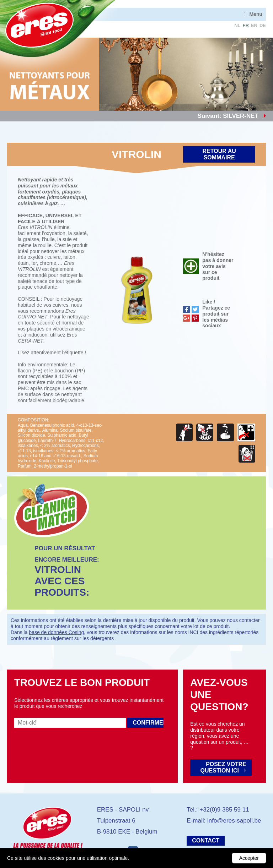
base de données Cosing (56, 632)
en (254, 25)
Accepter (249, 858)
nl (237, 25)
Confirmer (148, 723)
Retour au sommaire (219, 154)
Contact (206, 840)
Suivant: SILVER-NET (228, 116)
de (263, 25)
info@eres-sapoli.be (234, 821)
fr (246, 25)
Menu (256, 14)
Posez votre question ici (223, 767)
